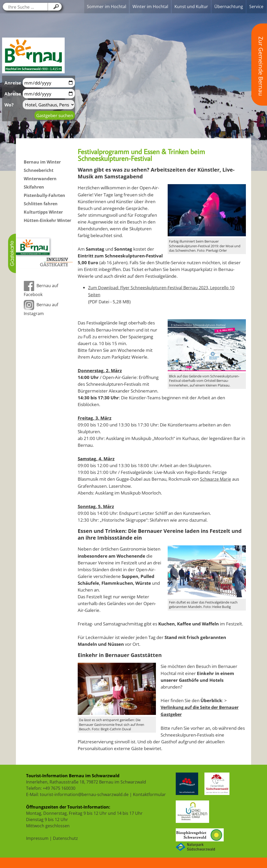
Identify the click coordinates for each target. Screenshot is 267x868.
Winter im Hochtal (150, 7)
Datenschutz (65, 838)
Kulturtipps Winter (43, 212)
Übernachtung (229, 7)
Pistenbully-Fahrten (44, 195)
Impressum (37, 838)
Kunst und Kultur (191, 7)
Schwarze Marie (216, 479)
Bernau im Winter (42, 162)
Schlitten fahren (41, 204)
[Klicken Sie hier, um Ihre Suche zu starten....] (55, 7)
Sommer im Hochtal (107, 7)
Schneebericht (39, 170)
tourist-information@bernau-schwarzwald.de (84, 794)
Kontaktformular (149, 794)
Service (256, 7)
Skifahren (34, 187)
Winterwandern (40, 179)
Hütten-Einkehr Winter (47, 220)
